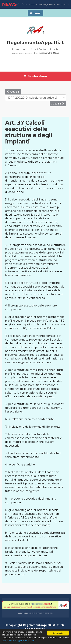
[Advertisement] (36, 65)
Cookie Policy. (8, 641)
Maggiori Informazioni (25, 641)
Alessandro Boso (49, 53)
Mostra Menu (36, 76)
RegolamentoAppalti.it (35, 42)
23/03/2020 (21, 4)
